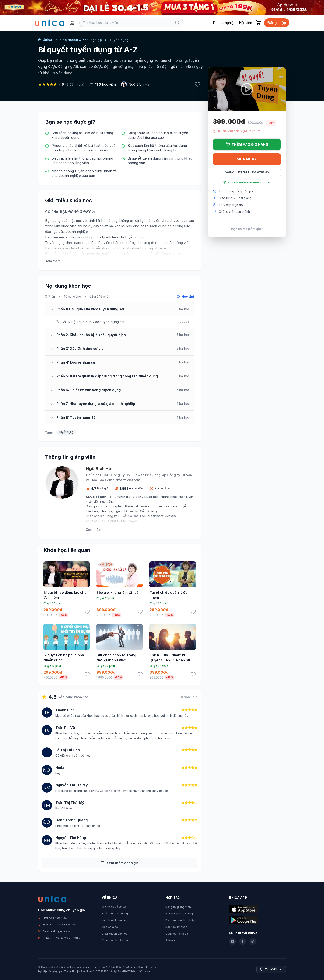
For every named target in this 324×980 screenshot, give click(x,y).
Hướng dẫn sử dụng (115, 913)
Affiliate (170, 940)
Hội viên (246, 23)
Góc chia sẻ (110, 927)
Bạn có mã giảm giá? (247, 229)
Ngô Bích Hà (139, 84)
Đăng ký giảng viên (178, 907)
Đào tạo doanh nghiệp (180, 920)
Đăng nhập (277, 23)
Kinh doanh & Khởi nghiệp (81, 40)
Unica (45, 40)
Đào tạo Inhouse (176, 927)
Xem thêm (53, 261)
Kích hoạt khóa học (115, 920)
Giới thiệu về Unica (114, 907)
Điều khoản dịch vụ (115, 934)
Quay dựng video (177, 934)
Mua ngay (247, 159)
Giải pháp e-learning (179, 913)
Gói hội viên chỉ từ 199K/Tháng (247, 172)
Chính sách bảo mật (115, 940)
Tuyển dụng (119, 40)
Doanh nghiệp (224, 23)
